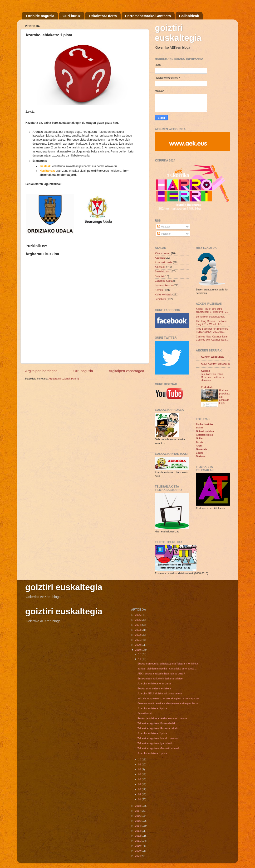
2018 (138, 806)
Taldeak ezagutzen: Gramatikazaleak (159, 748)
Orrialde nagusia (40, 16)
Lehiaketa (160, 299)
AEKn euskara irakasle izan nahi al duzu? (161, 674)
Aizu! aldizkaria (164, 262)
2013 (138, 831)
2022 (138, 635)
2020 (138, 645)
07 (140, 769)
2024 (138, 625)
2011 (138, 841)
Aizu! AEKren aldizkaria (215, 364)
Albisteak (160, 267)
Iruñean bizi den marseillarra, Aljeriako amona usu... (167, 669)
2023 (138, 630)
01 (140, 799)
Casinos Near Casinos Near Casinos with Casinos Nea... (212, 338)
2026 (138, 615)
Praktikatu (207, 387)
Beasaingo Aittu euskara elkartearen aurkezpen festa (168, 703)
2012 (138, 836)
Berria (200, 442)
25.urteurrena (163, 253)
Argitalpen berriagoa (41, 371)
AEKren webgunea (212, 357)
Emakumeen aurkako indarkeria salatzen (161, 678)
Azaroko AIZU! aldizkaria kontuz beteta (160, 693)
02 (140, 794)
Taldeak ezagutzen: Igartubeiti (154, 743)
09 (140, 764)
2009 (138, 851)
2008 (138, 856)
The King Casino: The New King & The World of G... (211, 323)
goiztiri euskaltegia (178, 33)
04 (140, 784)
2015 (138, 821)
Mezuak (164, 227)
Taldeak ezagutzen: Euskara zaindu (158, 728)
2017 (138, 811)
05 (140, 779)
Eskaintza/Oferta (103, 16)
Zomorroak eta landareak (210, 317)
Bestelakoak (162, 271)
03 (140, 789)
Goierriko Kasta (164, 281)
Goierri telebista (205, 431)
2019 (138, 650)
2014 (138, 826)
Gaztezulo (201, 449)
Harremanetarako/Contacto (148, 16)
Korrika (159, 290)
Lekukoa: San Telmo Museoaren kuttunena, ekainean (213, 377)
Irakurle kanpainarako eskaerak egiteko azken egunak (168, 698)
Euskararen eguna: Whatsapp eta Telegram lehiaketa (168, 664)
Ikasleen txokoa (164, 285)
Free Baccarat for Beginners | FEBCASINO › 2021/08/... (213, 330)
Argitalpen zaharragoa (126, 371)
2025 (138, 620)
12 (140, 654)
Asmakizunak (145, 713)
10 (140, 759)
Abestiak (160, 258)
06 (140, 774)
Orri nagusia (83, 371)
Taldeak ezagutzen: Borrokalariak (157, 723)
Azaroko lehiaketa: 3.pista (152, 708)
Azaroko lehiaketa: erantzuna (154, 683)
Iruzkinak (164, 234)
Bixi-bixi (159, 276)
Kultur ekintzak (163, 294)
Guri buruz (72, 16)
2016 (138, 816)
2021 (138, 640)
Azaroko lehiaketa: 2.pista (152, 733)
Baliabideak (189, 16)
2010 (138, 846)
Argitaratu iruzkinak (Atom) (64, 379)
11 (140, 659)
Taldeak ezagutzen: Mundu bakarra (158, 738)
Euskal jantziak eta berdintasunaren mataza (162, 718)
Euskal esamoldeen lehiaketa (154, 688)
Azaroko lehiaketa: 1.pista (152, 753)
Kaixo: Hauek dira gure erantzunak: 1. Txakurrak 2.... (213, 310)
